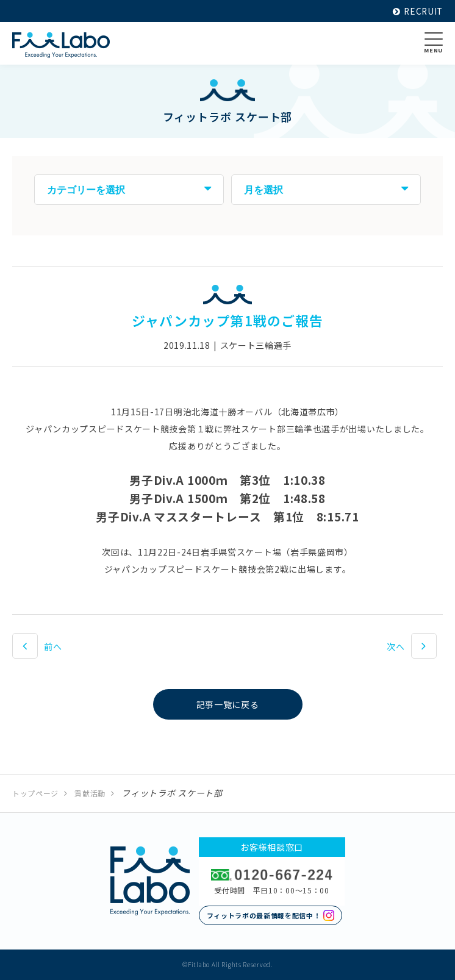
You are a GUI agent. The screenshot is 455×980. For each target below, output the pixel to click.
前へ (53, 646)
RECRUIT (417, 11)
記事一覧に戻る (228, 704)
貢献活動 (90, 793)
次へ (396, 646)
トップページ (35, 793)
